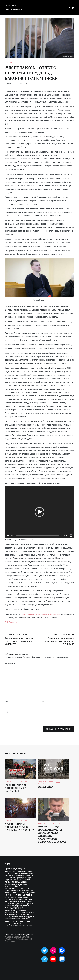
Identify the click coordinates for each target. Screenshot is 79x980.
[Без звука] (67, 536)
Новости (8, 63)
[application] (39, 512)
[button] (39, 512)
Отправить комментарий (58, 729)
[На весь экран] (71, 536)
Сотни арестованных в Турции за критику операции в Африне (57, 639)
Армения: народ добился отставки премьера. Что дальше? (19, 827)
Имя (7, 702)
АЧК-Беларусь (11, 622)
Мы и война (46, 787)
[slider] (38, 536)
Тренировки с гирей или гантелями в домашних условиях (22, 639)
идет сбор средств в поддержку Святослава (40, 614)
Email (44, 702)
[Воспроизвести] (8, 536)
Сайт (7, 712)
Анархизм (42, 782)
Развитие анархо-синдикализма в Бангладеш (16, 788)
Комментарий (12, 664)
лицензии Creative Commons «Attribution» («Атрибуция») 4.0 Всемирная (19, 939)
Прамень (10, 6)
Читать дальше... (26, 925)
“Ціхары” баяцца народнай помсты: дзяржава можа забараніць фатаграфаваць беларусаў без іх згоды (53, 834)
